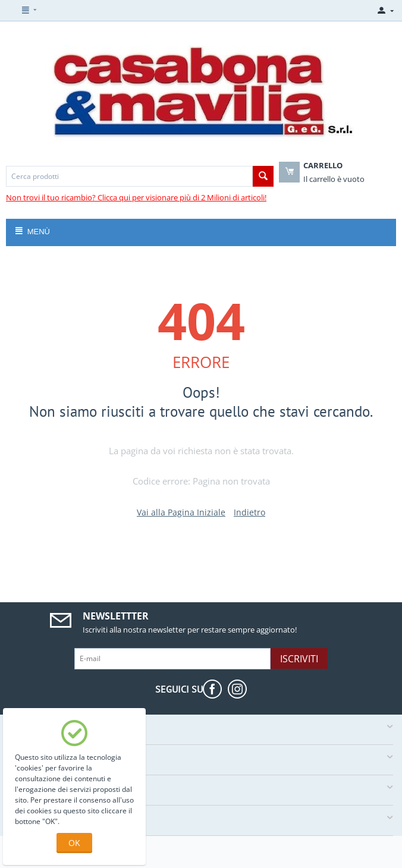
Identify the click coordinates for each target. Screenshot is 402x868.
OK (74, 843)
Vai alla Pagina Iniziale (181, 512)
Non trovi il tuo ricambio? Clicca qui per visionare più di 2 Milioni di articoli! (136, 197)
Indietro (249, 512)
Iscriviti (299, 659)
